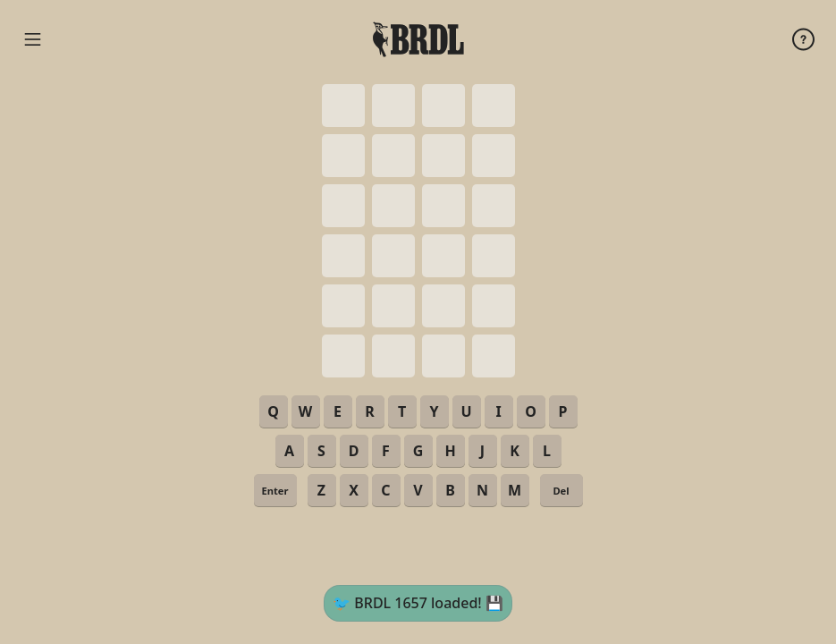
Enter (274, 491)
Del (561, 491)
